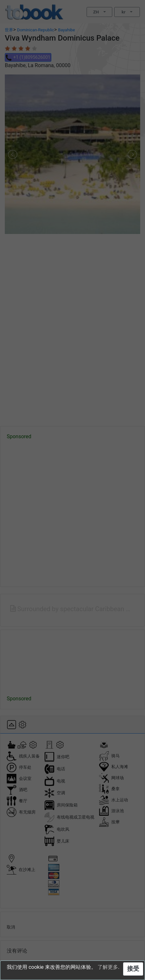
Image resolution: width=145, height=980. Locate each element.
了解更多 (108, 967)
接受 (133, 969)
